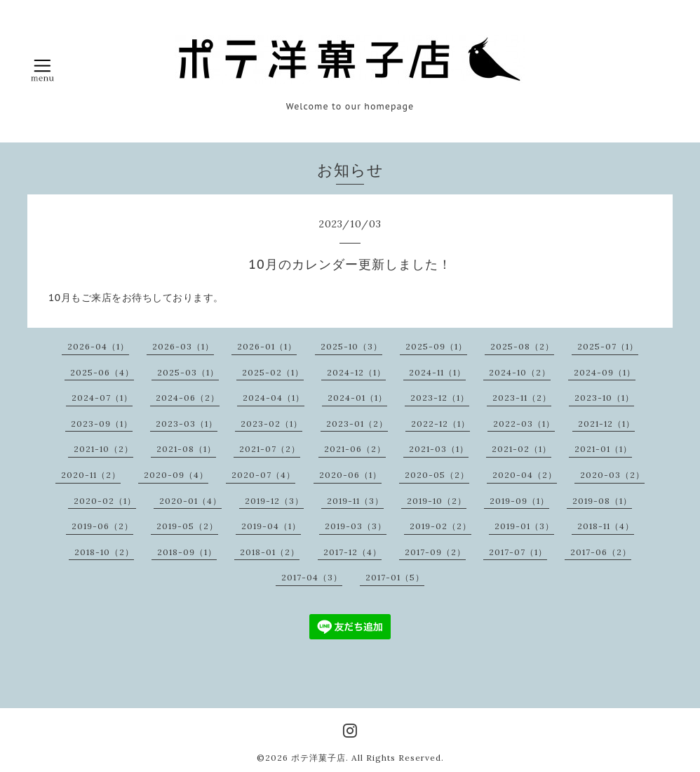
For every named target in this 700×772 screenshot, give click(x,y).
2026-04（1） (98, 346)
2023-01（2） (357, 424)
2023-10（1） (604, 398)
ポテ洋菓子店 (318, 758)
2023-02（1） (271, 424)
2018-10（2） (104, 552)
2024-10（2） (520, 372)
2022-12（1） (440, 424)
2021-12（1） (606, 424)
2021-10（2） (103, 449)
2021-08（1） (186, 449)
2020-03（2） (612, 475)
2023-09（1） (102, 424)
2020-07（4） (263, 475)
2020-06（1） (350, 475)
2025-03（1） (188, 372)
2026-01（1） (267, 346)
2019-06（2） (102, 526)
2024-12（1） (356, 372)
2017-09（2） (435, 552)
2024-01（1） (357, 398)
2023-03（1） (187, 424)
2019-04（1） (271, 526)
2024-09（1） (605, 372)
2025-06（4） (102, 372)
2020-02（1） (105, 501)
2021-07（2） (270, 449)
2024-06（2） (188, 398)
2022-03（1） (524, 424)
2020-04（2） (525, 475)
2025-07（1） (608, 346)
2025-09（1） (436, 346)
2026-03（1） (183, 346)
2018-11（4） (606, 526)
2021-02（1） (521, 449)
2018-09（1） (187, 552)
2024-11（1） (437, 372)
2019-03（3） (356, 526)
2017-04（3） (312, 577)
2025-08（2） (522, 346)
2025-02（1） (273, 372)
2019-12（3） (274, 501)
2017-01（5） (395, 577)
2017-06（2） (601, 552)
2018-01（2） (270, 552)
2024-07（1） (102, 398)
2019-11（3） (355, 501)
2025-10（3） (351, 346)
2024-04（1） (274, 398)
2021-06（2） (355, 449)
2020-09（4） (176, 475)
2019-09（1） (519, 501)
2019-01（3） (524, 526)
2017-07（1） (518, 552)
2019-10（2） (437, 501)
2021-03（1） (439, 449)
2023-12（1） (440, 398)
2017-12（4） (352, 552)
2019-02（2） (440, 526)
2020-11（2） (91, 475)
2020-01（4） (190, 501)
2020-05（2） (437, 475)
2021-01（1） (603, 449)
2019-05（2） (187, 526)
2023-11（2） (522, 398)
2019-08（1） (602, 501)
